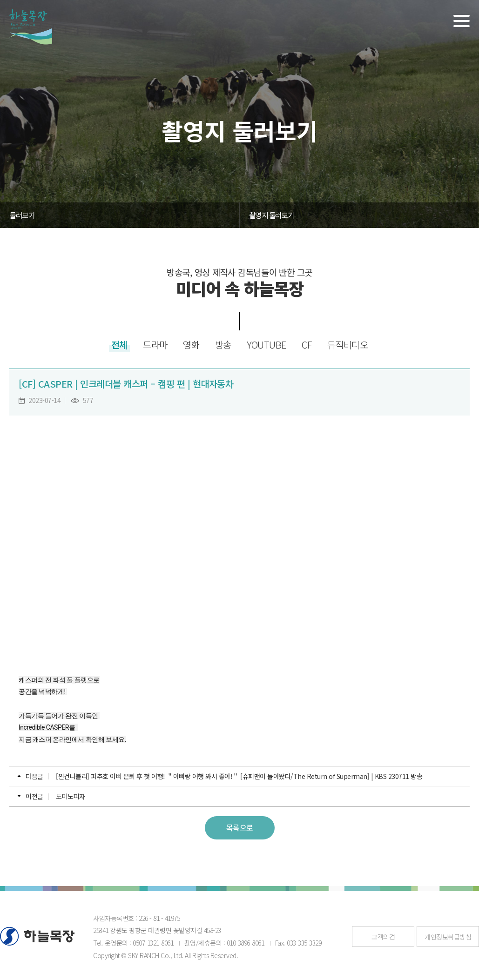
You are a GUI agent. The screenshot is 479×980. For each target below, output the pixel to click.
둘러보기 (22, 215)
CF (307, 345)
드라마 (155, 345)
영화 (191, 345)
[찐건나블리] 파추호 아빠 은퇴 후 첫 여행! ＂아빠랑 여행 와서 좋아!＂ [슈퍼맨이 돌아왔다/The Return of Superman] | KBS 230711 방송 (239, 776)
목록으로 (240, 827)
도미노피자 (71, 796)
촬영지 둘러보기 (272, 215)
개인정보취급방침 (448, 937)
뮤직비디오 (348, 345)
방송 (223, 345)
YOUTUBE (266, 345)
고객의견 (383, 937)
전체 (119, 345)
